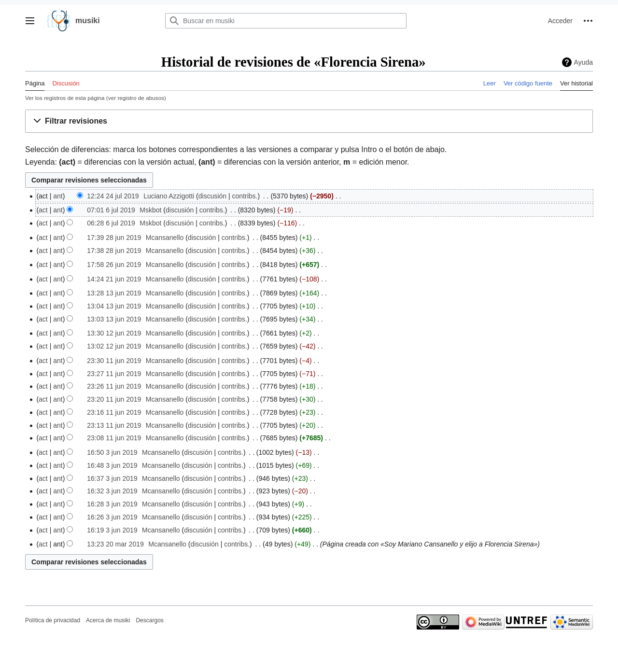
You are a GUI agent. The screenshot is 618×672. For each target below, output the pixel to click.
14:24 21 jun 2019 (114, 279)
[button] (30, 21)
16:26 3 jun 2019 (112, 517)
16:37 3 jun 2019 (112, 478)
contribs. (245, 196)
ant (58, 196)
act (43, 210)
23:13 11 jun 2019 (114, 425)
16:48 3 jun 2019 (112, 465)
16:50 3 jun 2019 (112, 452)
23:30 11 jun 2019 (114, 361)
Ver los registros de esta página (65, 98)
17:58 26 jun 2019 (114, 265)
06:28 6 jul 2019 (111, 223)
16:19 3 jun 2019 (112, 530)
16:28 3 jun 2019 (112, 504)
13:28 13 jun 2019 (114, 293)
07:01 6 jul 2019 (111, 210)
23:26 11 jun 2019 (114, 386)
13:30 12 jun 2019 (114, 333)
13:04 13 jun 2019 (114, 306)
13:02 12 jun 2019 (114, 346)
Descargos (149, 620)
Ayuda (583, 62)
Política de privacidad (53, 620)
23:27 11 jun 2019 (114, 374)
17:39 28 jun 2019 (114, 238)
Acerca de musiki (108, 620)
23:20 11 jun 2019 (114, 399)
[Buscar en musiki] (286, 21)
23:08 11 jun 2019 (114, 438)
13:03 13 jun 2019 (114, 319)
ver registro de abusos (136, 98)
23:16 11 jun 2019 (114, 412)
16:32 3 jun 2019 (112, 491)
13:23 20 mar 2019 (115, 544)
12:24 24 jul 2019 (113, 196)
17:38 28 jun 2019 (114, 251)
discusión (212, 196)
